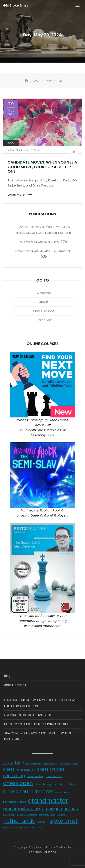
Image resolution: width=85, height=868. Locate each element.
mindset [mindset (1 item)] (62, 815)
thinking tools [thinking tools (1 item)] (11, 828)
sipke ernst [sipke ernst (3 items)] (64, 821)
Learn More (17, 194)
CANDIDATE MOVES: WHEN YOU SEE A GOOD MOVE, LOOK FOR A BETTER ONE (42, 167)
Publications (44, 320)
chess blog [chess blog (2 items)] (14, 776)
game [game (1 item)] (23, 802)
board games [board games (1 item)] (34, 764)
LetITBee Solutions (43, 852)
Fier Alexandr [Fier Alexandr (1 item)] (10, 802)
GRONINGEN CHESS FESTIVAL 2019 (44, 242)
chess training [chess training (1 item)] (63, 793)
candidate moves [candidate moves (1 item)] (68, 764)
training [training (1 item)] (25, 828)
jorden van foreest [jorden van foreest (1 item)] (27, 815)
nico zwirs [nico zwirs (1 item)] (42, 822)
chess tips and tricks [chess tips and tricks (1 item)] (65, 784)
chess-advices (15, 685)
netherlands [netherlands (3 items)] (19, 821)
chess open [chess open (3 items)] (18, 783)
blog (11, 143)
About (44, 302)
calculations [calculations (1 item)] (50, 764)
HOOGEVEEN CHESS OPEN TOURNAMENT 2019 (44, 254)
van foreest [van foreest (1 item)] (37, 828)
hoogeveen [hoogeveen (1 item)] (9, 815)
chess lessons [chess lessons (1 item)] (54, 776)
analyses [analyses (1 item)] (8, 764)
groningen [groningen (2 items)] (52, 809)
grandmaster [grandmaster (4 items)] (48, 800)
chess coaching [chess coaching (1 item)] (36, 776)
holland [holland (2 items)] (71, 809)
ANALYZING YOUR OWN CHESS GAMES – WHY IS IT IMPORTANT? (39, 736)
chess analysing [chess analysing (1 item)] (26, 770)
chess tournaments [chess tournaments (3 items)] (28, 792)
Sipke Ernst (19, 150)
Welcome (44, 293)
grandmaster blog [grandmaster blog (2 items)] (22, 809)
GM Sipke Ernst (16, 5)
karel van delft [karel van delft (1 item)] (47, 815)
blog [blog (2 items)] (20, 763)
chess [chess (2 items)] (9, 769)
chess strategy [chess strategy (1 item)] (43, 784)
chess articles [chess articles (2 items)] (51, 769)
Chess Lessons (44, 311)
